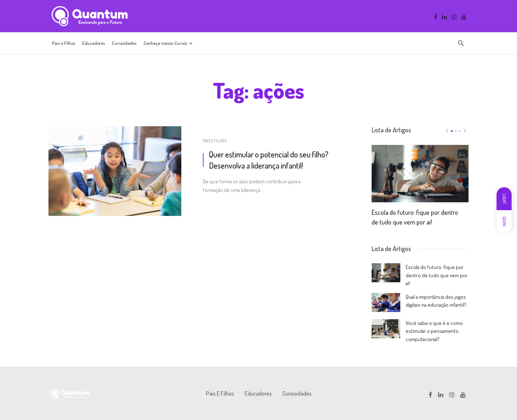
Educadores (94, 43)
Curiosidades (124, 43)
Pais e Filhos (64, 43)
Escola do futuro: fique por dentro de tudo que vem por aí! (415, 217)
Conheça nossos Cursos (165, 43)
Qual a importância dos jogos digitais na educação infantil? (436, 301)
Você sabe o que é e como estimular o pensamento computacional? (434, 331)
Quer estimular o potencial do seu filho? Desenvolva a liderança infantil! (269, 160)
